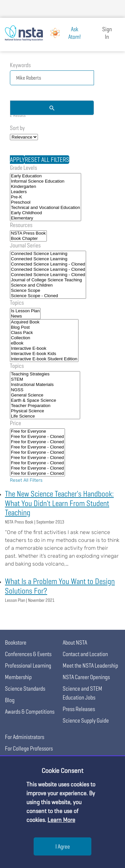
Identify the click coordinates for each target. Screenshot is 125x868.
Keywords (20, 65)
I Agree (63, 846)
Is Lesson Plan (25, 311)
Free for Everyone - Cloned (37, 437)
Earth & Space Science (45, 400)
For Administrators (25, 737)
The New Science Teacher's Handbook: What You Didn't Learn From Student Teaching (59, 503)
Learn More (61, 820)
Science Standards (25, 689)
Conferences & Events (28, 654)
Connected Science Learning (48, 254)
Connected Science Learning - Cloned (48, 264)
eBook (44, 343)
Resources (21, 225)
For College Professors (29, 748)
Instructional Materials (45, 385)
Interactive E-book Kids (44, 354)
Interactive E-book (44, 348)
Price (16, 423)
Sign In (107, 33)
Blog (10, 700)
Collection (44, 338)
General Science (45, 395)
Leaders (46, 192)
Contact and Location (85, 654)
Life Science (45, 416)
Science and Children (48, 285)
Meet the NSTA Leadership (90, 665)
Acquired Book (44, 322)
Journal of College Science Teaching (48, 280)
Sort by (17, 128)
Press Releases (79, 709)
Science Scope (48, 291)
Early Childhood (46, 213)
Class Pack (44, 333)
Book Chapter (28, 239)
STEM (45, 379)
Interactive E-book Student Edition (44, 359)
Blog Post (44, 327)
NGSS (45, 390)
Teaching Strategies (45, 374)
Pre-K (46, 197)
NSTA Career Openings (86, 677)
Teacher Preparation (45, 406)
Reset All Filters (26, 480)
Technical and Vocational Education (46, 208)
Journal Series (25, 245)
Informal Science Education (46, 181)
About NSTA (75, 642)
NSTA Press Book (28, 233)
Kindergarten (46, 187)
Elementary (46, 218)
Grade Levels (23, 168)
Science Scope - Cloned (48, 296)
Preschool (46, 202)
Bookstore (16, 642)
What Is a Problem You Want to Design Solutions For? (60, 586)
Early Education (46, 176)
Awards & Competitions (30, 712)
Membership (18, 677)
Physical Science (45, 411)
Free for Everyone (37, 431)
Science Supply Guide (86, 720)
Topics (17, 303)
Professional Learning (28, 665)
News (25, 316)
